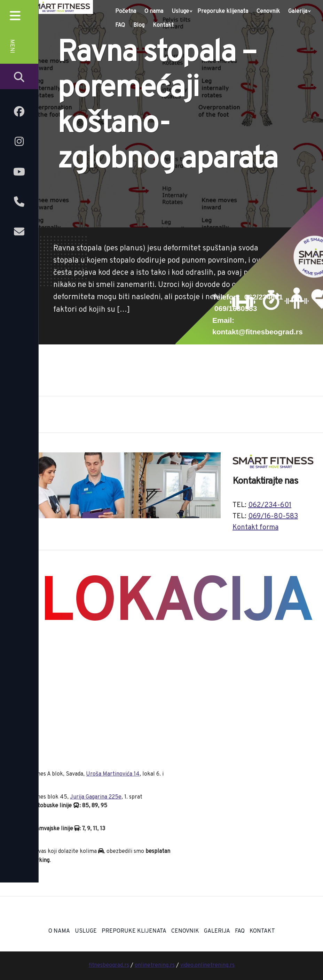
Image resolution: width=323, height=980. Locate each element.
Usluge (180, 11)
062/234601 (264, 297)
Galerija (298, 11)
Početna (126, 11)
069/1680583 (236, 308)
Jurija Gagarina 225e (96, 797)
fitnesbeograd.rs (109, 965)
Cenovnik (268, 11)
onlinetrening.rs (155, 965)
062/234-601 (270, 505)
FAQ (120, 25)
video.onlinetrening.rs (207, 965)
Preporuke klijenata (223, 11)
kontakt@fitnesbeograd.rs (258, 332)
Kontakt (163, 25)
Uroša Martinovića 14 (113, 774)
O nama (154, 11)
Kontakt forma (255, 528)
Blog (139, 25)
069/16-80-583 (273, 516)
